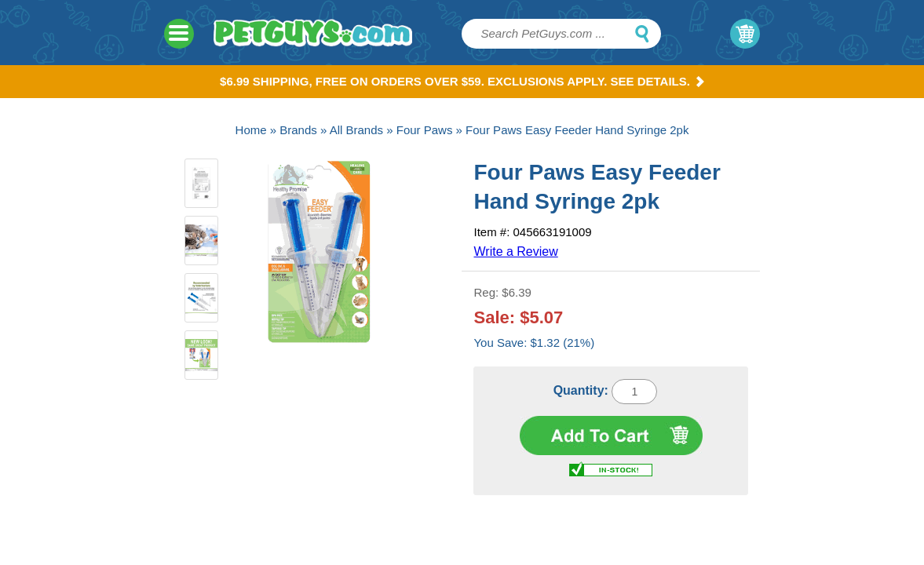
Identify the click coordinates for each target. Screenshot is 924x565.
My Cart (745, 34)
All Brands (356, 130)
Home (251, 130)
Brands (298, 130)
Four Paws (425, 130)
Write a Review (515, 252)
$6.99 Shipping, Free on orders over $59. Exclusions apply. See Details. (462, 81)
